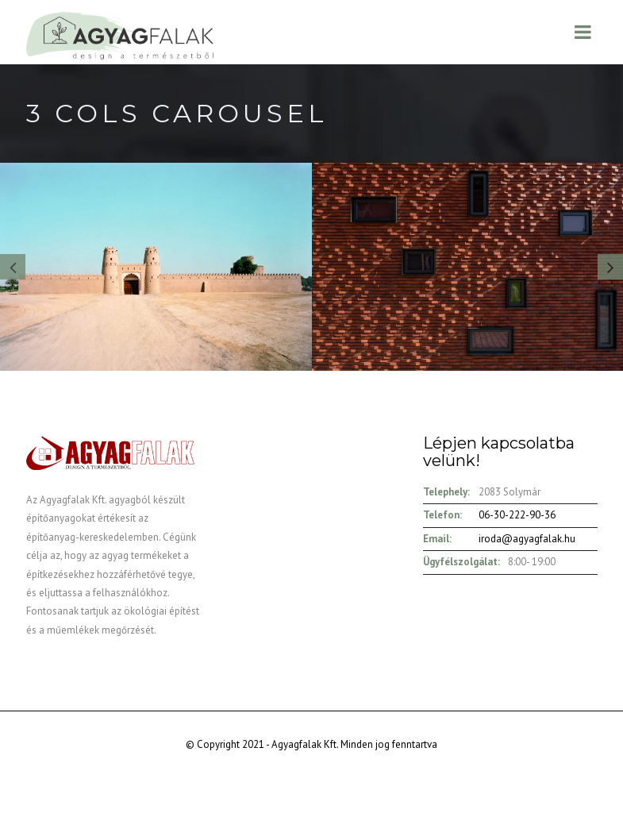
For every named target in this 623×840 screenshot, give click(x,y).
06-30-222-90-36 (517, 515)
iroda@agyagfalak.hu (527, 539)
